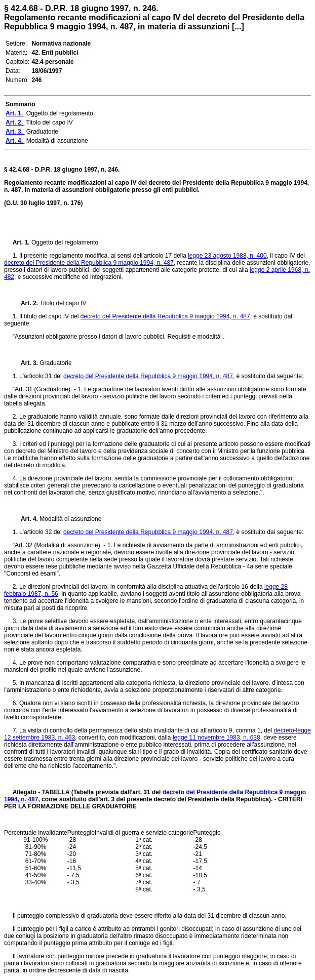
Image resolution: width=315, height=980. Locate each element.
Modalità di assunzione (70, 519)
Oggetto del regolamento (65, 242)
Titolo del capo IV (63, 303)
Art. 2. (26, 303)
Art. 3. (26, 363)
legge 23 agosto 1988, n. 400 (227, 256)
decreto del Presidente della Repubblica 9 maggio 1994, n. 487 (89, 263)
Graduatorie (55, 363)
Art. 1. (22, 242)
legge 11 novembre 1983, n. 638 (216, 738)
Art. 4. (26, 519)
